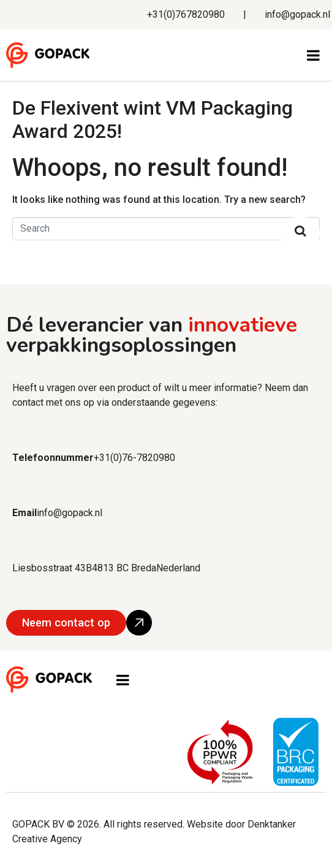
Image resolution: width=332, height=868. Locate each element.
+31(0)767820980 (186, 14)
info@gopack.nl (297, 14)
